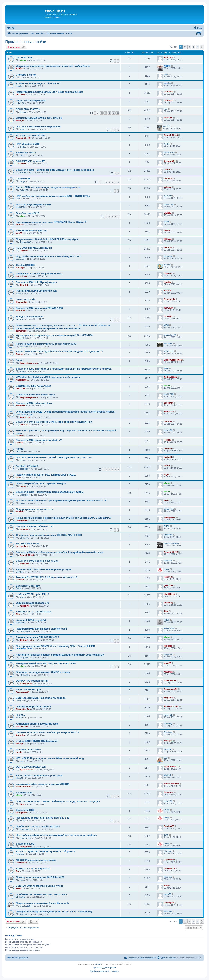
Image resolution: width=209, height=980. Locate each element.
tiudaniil (168, 448)
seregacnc (21, 623)
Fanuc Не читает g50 (28, 689)
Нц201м (21, 715)
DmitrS (167, 170)
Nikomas (20, 854)
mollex (23, 486)
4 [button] (193, 47)
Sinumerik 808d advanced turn (34, 403)
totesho (19, 86)
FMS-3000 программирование (34, 248)
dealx (22, 460)
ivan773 (24, 129)
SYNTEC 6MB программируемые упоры (40, 886)
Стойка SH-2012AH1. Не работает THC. (39, 274)
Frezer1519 (25, 632)
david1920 (21, 207)
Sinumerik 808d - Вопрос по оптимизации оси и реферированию (55, 170)
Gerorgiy (168, 273)
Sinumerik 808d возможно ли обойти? (39, 440)
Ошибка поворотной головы (33, 707)
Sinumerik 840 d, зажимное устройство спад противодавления (54, 422)
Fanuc (20, 360)
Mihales (168, 239)
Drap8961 (24, 658)
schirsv (168, 187)
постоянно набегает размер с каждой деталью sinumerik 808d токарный (60, 655)
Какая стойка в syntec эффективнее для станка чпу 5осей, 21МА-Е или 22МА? (64, 518)
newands (168, 672)
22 (118, 113)
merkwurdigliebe (171, 543)
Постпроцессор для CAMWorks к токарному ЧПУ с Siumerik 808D (55, 646)
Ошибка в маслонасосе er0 (32, 603)
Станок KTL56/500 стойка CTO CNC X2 (39, 118)
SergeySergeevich (29, 363)
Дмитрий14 (22, 520)
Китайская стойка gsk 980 (31, 231)
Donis (19, 700)
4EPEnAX (21, 311)
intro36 (19, 225)
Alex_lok (24, 285)
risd (166, 109)
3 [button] (189, 47)
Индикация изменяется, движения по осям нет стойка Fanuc (53, 66)
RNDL (167, 526)
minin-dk (168, 248)
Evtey (19, 588)
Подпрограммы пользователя (34, 509)
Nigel (18, 477)
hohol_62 (20, 103)
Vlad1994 (20, 388)
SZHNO (20, 69)
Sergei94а (169, 698)
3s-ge (22, 181)
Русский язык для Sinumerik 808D (37, 291)
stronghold (21, 813)
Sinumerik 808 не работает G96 (35, 526)
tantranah (21, 94)
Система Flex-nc (26, 75)
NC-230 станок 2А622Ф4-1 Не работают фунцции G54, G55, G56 (54, 457)
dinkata (23, 112)
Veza (22, 804)
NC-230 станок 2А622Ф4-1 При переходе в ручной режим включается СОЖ (61, 501)
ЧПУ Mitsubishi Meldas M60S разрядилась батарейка (48, 377)
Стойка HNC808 (25, 265)
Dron (18, 199)
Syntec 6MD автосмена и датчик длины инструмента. (48, 187)
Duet (18, 77)
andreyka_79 (170, 335)
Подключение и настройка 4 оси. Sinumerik (42, 903)
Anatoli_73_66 (23, 138)
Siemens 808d (24, 793)
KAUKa (167, 282)
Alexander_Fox (23, 709)
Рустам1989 (22, 726)
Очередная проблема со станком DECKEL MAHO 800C (49, 535)
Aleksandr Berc (24, 787)
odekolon (24, 469)
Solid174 (24, 190)
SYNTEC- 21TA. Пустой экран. (34, 612)
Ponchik (20, 436)
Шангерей (169, 903)
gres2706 (168, 585)
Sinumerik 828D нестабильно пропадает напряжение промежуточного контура (64, 369)
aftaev (23, 60)
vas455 (19, 572)
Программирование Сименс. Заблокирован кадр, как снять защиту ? (58, 801)
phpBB (98, 964)
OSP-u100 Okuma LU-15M (31, 767)
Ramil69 (20, 580)
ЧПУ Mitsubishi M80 (28, 144)
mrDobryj (24, 606)
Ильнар (20, 268)
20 (110, 113)
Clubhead (169, 92)
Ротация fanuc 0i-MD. (29, 750)
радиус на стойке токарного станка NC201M (43, 784)
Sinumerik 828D (25, 810)
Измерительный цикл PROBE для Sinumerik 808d (46, 663)
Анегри (20, 354)
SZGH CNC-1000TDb (28, 109)
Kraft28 (23, 821)
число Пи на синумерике (31, 101)
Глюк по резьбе (25, 299)
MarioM (19, 778)
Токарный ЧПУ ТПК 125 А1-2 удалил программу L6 (47, 577)
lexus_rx (20, 120)
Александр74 (23, 692)
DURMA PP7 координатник (32, 681)
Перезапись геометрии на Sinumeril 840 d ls (43, 818)
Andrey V (168, 57)
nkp (22, 155)
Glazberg (168, 723)
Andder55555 (22, 380)
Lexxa (167, 569)
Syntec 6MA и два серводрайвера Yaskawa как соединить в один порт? (59, 351)
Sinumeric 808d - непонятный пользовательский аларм (50, 492)
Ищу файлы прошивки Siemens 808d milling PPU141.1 (49, 256)
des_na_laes (22, 546)
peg (22, 761)
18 (102, 113)
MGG (166, 325)
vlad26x (168, 213)
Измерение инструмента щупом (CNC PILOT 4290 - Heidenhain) (54, 912)
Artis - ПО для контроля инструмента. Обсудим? (46, 851)
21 (114, 113)
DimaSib (168, 316)
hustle (19, 752)
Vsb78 (19, 233)
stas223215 (169, 594)
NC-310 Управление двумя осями (36, 860)
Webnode (24, 495)
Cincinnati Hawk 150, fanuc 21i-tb (35, 394)
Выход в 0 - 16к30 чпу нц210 (33, 869)
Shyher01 (24, 538)
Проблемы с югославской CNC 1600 (38, 826)
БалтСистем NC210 (28, 213)
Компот (20, 512)
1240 (166, 835)
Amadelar (169, 792)
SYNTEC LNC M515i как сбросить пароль (41, 698)
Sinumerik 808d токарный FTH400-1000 (39, 308)
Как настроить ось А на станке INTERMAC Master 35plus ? (51, 222)
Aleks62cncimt (27, 640)
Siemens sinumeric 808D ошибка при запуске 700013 (47, 732)
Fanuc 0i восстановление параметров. (39, 775)
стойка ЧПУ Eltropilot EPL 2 (32, 594)
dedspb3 (168, 178)
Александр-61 (26, 829)
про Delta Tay (24, 58)
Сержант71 (21, 863)
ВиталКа (20, 735)
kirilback (168, 646)
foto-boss (24, 347)
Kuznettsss (21, 276)
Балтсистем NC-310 (28, 586)
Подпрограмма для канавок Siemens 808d (41, 629)
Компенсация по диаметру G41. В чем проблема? (46, 344)
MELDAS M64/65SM (27, 544)
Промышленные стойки (26, 42)
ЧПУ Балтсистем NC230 (30, 135)
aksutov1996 (26, 173)
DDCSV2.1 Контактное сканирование (38, 127)
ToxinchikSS (25, 242)
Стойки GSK (23, 179)
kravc (22, 372)
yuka (22, 597)
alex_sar (168, 196)
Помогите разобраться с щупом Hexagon (41, 483)
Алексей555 (26, 684)
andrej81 (20, 744)
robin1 (167, 466)
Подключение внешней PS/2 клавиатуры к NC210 (46, 475)
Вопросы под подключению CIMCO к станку (43, 672)
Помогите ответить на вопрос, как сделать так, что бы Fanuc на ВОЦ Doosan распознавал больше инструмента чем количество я (63, 327)
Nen (22, 880)
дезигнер (20, 259)
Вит (18, 871)
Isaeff (166, 222)
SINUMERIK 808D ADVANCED (33, 386)
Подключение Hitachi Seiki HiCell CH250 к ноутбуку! (47, 239)
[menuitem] (11, 28)
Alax (18, 614)
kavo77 (167, 663)
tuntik (166, 368)
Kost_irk (168, 749)
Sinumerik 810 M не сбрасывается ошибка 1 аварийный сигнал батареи (60, 552)
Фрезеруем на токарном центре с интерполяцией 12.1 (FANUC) (54, 335)
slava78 (167, 894)
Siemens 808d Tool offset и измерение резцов (43, 569)
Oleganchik (21, 302)
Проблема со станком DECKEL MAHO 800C (42, 894)
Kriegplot (20, 319)
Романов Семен (24, 649)
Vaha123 (24, 425)
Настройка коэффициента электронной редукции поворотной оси (56, 835)
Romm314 (25, 417)
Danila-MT (169, 826)
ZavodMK (21, 406)
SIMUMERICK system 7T (30, 161)
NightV (167, 66)
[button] (202, 47)
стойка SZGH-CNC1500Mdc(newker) (37, 741)
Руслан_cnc (25, 838)
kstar (18, 888)
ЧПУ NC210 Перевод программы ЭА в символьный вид (50, 758)
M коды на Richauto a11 (30, 317)
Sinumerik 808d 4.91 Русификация (36, 282)
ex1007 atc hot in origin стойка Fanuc (38, 83)
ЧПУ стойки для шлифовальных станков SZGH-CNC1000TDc (53, 196)
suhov (19, 293)
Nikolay (19, 718)
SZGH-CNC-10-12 (26, 153)
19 (106, 113)
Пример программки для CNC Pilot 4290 (40, 877)
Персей (20, 443)
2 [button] (185, 47)
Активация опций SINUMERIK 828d (37, 724)
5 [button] (198, 47)
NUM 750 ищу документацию (33, 205)
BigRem (24, 251)
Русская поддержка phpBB (104, 968)
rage (18, 451)
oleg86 (23, 147)
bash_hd (24, 338)
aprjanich (168, 561)
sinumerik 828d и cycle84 (31, 620)
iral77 (167, 500)
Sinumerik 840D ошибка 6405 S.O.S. (37, 561)
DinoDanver (169, 152)
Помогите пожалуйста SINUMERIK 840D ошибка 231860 (49, 92)
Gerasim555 (22, 164)
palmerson (21, 331)
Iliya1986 (24, 529)
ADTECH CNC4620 (27, 466)
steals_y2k (169, 351)
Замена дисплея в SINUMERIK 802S (38, 637)
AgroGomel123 (27, 770)
